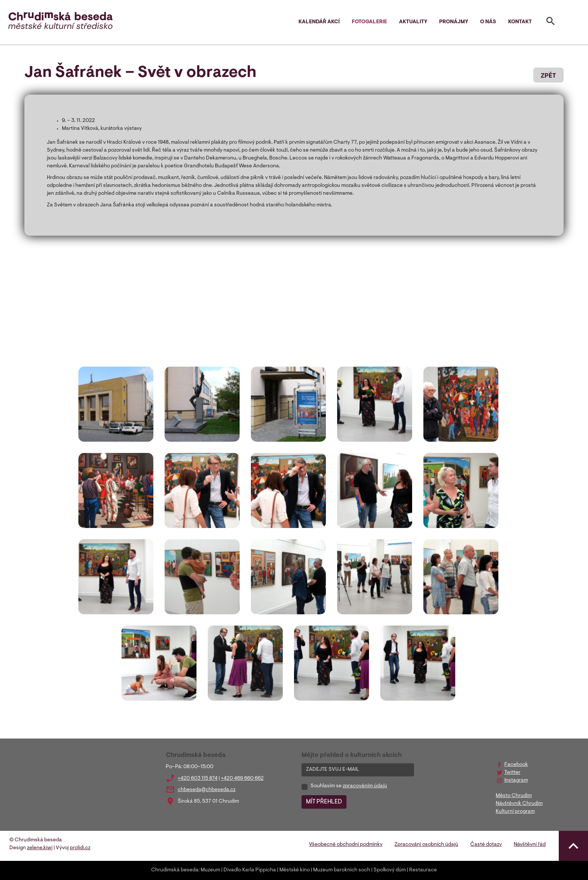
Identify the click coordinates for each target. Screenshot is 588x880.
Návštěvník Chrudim (519, 804)
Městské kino (295, 870)
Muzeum (210, 870)
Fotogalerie (369, 22)
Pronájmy (454, 22)
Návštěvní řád (530, 845)
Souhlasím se (349, 786)
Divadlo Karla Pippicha (250, 870)
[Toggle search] (550, 23)
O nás (488, 22)
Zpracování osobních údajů (426, 845)
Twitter (512, 773)
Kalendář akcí (319, 22)
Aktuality (413, 22)
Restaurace (423, 870)
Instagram (516, 781)
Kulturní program (515, 812)
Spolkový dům (390, 870)
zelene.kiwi (40, 848)
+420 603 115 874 (198, 779)
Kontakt (520, 22)
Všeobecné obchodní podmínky (346, 845)
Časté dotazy (486, 845)
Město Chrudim (514, 796)
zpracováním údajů (365, 786)
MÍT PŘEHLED (324, 802)
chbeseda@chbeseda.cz (207, 790)
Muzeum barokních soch (342, 870)
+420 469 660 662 (242, 779)
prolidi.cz (80, 848)
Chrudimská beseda (175, 870)
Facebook (516, 765)
